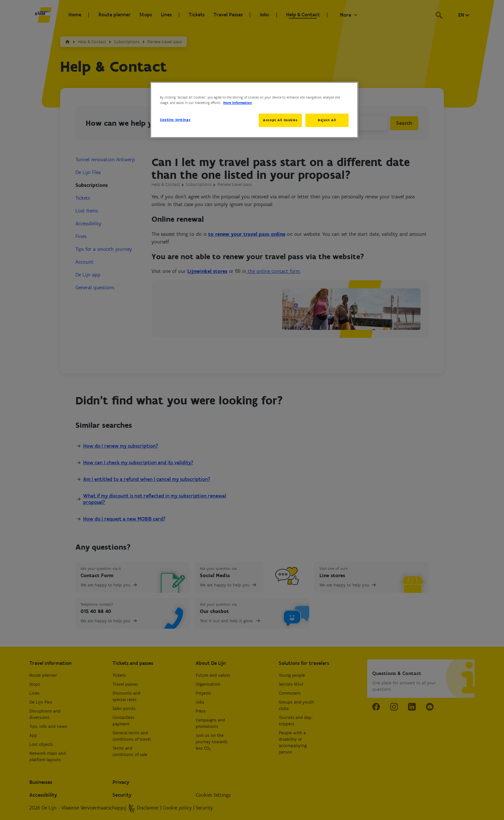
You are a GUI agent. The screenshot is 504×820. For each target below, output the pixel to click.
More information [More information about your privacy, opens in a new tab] (238, 103)
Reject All (327, 120)
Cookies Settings (175, 120)
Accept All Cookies (279, 120)
